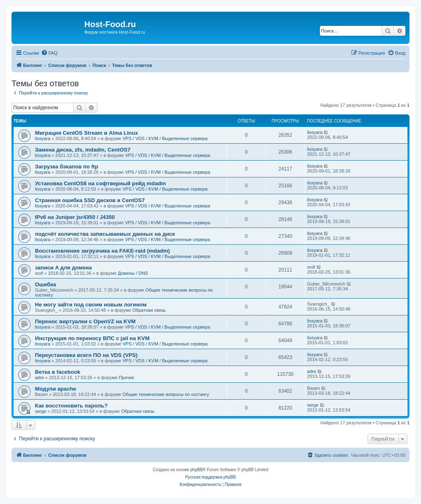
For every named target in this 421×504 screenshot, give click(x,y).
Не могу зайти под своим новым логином (91, 305)
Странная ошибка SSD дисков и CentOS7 (90, 200)
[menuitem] (49, 53)
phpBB (197, 470)
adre (39, 377)
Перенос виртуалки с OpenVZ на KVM (85, 321)
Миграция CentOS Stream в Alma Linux (87, 133)
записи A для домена (63, 268)
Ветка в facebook (58, 372)
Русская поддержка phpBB (210, 477)
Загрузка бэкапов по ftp (67, 167)
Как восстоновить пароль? (71, 406)
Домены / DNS (133, 273)
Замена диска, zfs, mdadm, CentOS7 (83, 150)
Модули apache (56, 389)
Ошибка (45, 284)
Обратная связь (149, 310)
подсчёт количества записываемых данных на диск (105, 234)
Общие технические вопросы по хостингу (166, 394)
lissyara (43, 138)
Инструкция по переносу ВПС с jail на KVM (92, 338)
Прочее (127, 377)
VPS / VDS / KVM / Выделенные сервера (165, 138)
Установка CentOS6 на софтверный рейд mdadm (101, 183)
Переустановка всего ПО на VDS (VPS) (86, 355)
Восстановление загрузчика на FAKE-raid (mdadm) (102, 251)
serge (41, 411)
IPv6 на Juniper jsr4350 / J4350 (75, 217)
